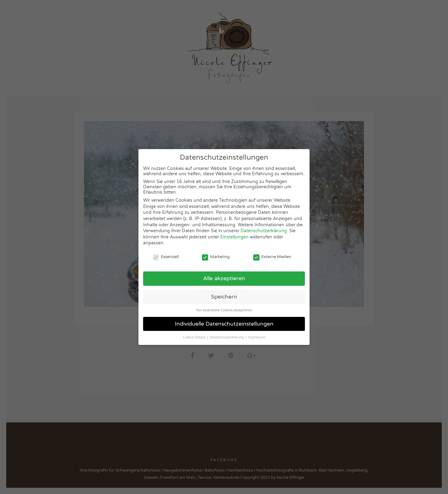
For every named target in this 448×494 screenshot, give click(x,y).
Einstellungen (234, 237)
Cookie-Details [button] (195, 337)
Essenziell (166, 257)
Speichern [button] (224, 297)
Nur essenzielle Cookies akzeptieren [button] (224, 310)
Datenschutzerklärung (264, 231)
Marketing (216, 257)
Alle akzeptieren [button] (224, 278)
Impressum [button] (257, 337)
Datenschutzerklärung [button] (227, 337)
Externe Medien (272, 257)
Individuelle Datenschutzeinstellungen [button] (224, 324)
